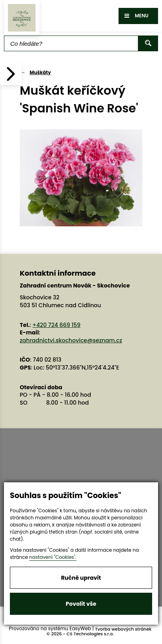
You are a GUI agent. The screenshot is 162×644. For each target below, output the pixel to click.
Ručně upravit (81, 578)
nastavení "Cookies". (53, 557)
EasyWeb (80, 628)
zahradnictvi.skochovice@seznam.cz (71, 340)
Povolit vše (81, 604)
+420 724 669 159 (57, 325)
